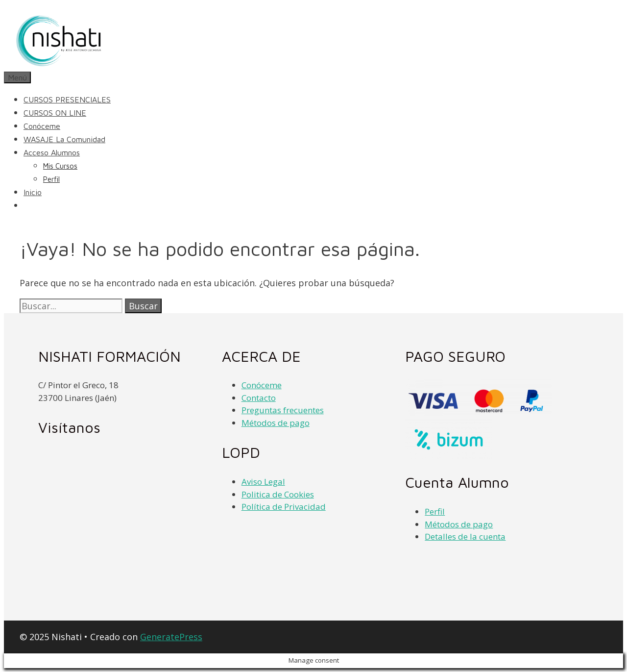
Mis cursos (60, 166)
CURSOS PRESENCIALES (67, 100)
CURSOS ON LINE (55, 113)
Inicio (33, 192)
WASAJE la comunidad (64, 139)
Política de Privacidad (284, 507)
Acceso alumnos (52, 152)
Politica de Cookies (278, 494)
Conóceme (42, 126)
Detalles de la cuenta (465, 536)
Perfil (51, 179)
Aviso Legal (263, 482)
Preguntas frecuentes (283, 410)
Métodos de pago (276, 423)
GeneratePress (171, 637)
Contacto (259, 398)
